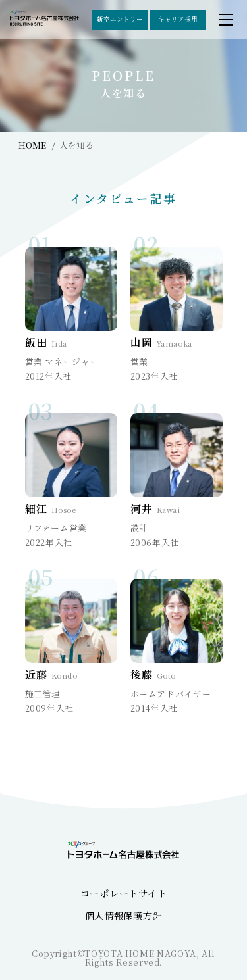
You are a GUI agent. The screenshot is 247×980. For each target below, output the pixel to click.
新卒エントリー (120, 19)
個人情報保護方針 (124, 915)
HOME (32, 145)
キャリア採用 (178, 19)
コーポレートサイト (123, 893)
